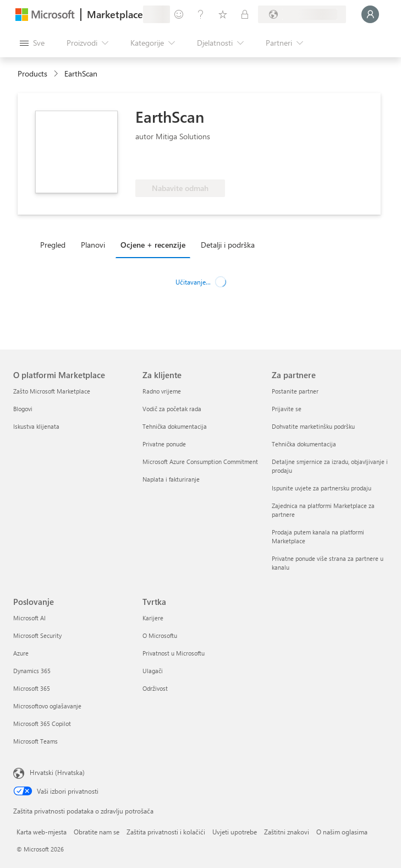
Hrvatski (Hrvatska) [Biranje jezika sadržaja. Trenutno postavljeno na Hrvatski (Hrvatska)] (57, 772)
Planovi (93, 245)
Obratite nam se (97, 832)
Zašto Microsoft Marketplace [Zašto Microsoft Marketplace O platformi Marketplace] (52, 391)
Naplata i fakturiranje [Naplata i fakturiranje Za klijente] (171, 479)
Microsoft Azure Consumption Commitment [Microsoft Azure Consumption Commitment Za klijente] (200, 462)
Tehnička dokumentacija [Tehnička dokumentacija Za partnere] (304, 444)
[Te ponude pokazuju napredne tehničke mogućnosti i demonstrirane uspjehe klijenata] (172, 163)
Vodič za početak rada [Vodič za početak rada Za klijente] (172, 409)
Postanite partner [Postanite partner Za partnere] (295, 391)
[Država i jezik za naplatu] (302, 14)
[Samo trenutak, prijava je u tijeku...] (370, 14)
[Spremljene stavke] (223, 14)
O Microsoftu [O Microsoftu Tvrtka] (160, 635)
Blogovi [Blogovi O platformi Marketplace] (23, 409)
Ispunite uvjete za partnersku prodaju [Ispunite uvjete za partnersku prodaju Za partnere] (322, 488)
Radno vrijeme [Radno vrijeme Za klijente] (162, 391)
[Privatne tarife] (245, 14)
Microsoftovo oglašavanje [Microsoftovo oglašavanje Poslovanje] (47, 706)
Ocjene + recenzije (153, 245)
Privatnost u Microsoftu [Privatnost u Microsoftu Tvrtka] (174, 653)
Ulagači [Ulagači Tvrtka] (153, 671)
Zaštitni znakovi (287, 832)
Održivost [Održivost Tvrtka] (155, 688)
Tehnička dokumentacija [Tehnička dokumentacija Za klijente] (175, 426)
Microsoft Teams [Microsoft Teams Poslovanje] (35, 741)
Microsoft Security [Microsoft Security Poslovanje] (37, 635)
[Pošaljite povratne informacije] (179, 14)
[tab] (56, 244)
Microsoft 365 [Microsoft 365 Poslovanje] (32, 688)
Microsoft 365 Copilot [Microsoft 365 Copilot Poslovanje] (42, 724)
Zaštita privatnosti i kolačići (166, 832)
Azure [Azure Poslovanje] (21, 653)
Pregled (53, 245)
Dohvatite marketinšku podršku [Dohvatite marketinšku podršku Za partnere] (313, 426)
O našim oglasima (342, 832)
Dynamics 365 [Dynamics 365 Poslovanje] (32, 671)
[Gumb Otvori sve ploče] (32, 43)
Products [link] (32, 73)
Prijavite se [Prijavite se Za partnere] (287, 409)
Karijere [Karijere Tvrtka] (153, 618)
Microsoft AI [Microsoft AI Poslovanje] (29, 618)
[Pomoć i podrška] (201, 14)
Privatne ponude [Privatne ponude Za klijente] (164, 444)
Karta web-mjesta (42, 832)
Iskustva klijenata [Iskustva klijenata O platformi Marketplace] (36, 426)
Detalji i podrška (228, 245)
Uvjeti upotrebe (235, 832)
